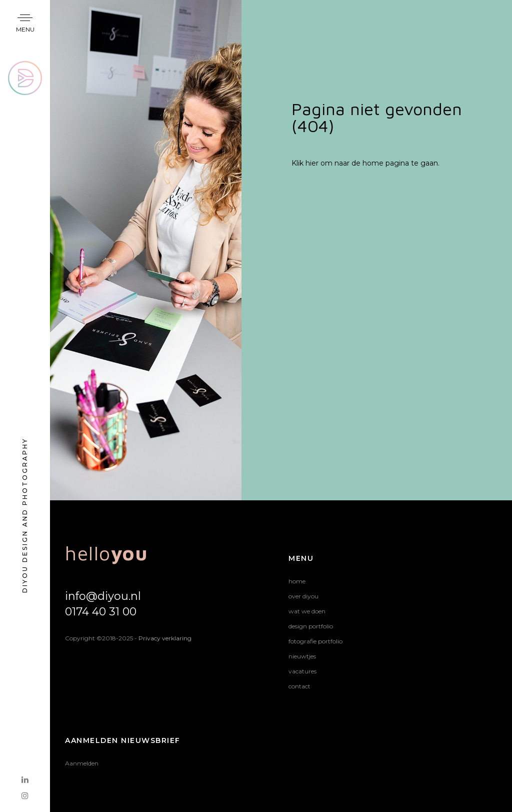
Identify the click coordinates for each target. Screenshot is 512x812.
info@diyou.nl (103, 596)
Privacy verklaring (165, 638)
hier (312, 163)
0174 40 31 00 (101, 612)
